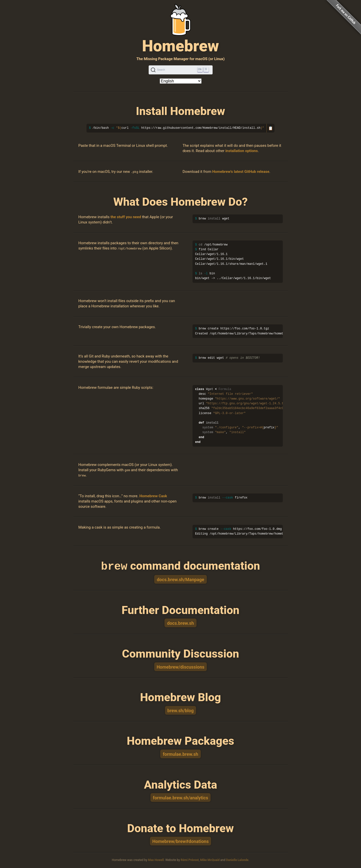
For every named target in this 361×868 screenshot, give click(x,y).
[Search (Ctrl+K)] (181, 70)
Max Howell (156, 859)
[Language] (181, 81)
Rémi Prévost (190, 859)
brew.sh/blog (181, 710)
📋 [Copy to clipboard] (271, 128)
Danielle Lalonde (237, 859)
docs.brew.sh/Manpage (180, 579)
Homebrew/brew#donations (181, 841)
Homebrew (180, 46)
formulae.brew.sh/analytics (181, 797)
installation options (242, 151)
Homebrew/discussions (181, 666)
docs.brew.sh (180, 623)
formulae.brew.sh (180, 754)
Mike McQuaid (210, 859)
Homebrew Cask (153, 496)
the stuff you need (126, 217)
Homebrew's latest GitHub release (241, 172)
